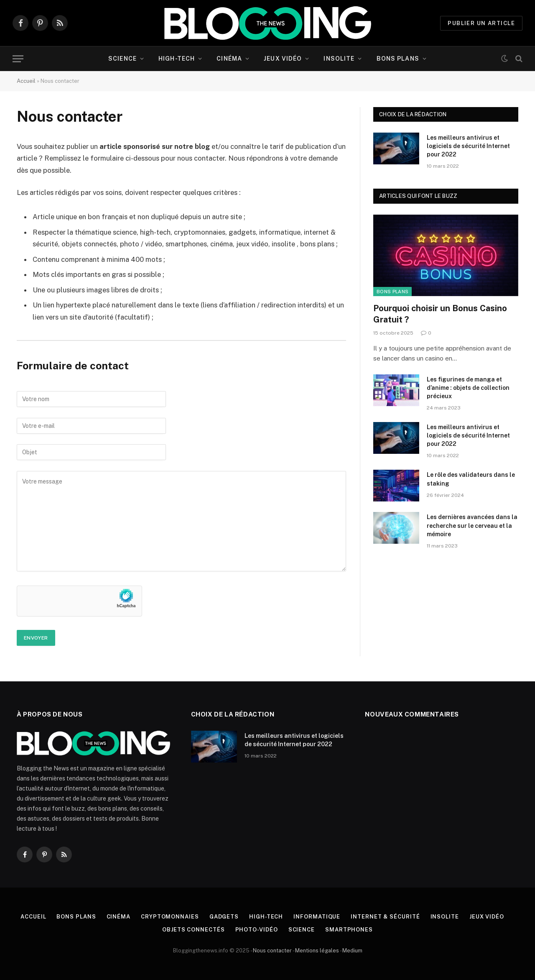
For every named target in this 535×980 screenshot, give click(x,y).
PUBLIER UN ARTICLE (481, 23)
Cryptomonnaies (170, 917)
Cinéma (229, 59)
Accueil (26, 81)
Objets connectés (194, 930)
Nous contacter (272, 951)
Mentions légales (317, 951)
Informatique (317, 917)
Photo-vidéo (257, 930)
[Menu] (18, 59)
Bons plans (398, 59)
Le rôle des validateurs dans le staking (471, 479)
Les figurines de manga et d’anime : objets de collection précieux (468, 388)
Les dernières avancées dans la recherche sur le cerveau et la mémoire (472, 525)
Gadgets (224, 917)
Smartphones (349, 930)
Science (122, 59)
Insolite (339, 59)
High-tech (177, 59)
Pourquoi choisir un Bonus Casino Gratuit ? (440, 314)
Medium (352, 951)
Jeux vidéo (283, 59)
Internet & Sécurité (385, 917)
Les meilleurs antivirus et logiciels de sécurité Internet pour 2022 (468, 146)
